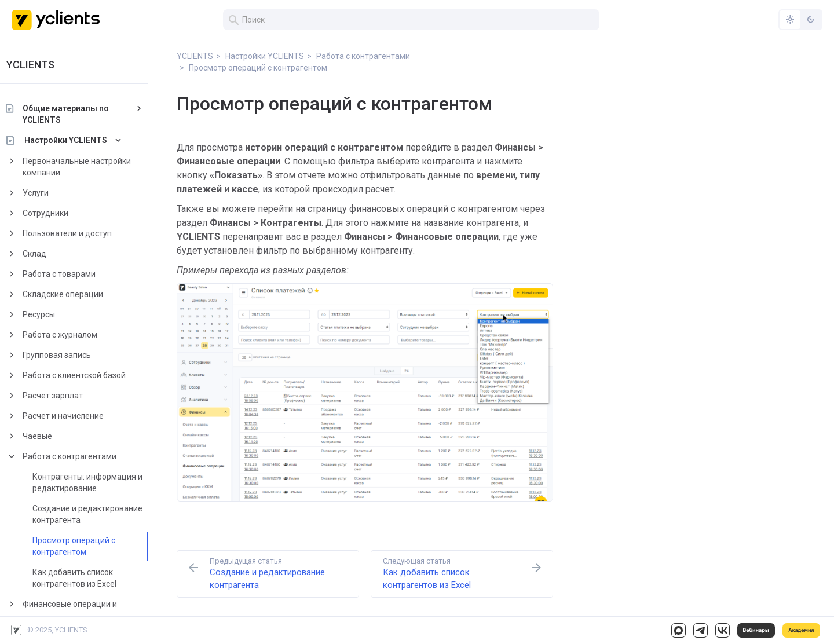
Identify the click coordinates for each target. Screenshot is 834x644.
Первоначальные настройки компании (91, 167)
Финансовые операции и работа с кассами (84, 610)
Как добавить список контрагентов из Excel (88, 578)
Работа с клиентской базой (88, 375)
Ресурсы (53, 314)
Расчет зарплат (67, 396)
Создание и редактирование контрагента (101, 514)
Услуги (50, 193)
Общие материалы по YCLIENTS (80, 114)
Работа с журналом (74, 335)
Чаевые (51, 436)
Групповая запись (71, 355)
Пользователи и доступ (81, 233)
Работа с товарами (73, 274)
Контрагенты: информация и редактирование (101, 482)
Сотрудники (59, 213)
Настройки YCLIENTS (80, 140)
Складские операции (77, 294)
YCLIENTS (44, 65)
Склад (48, 254)
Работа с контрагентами (83, 456)
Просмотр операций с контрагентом (88, 546)
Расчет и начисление (77, 416)
